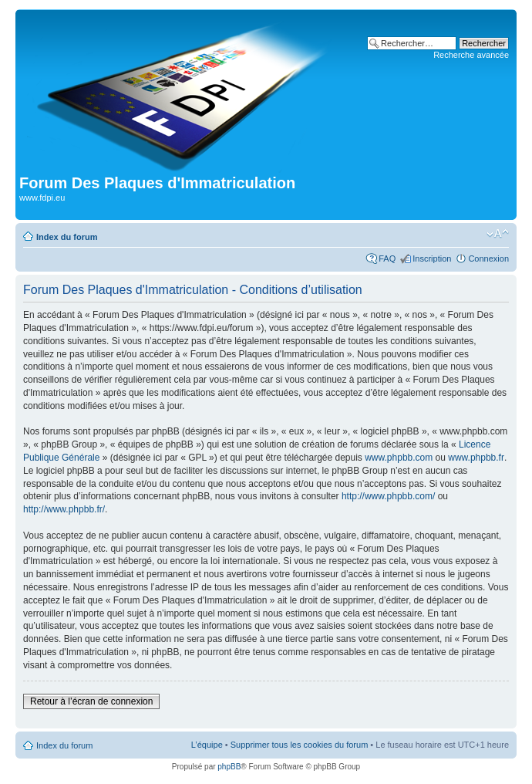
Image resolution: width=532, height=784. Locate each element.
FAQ (387, 259)
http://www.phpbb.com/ (388, 496)
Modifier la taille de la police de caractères (498, 234)
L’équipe (207, 745)
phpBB (229, 767)
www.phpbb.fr (476, 458)
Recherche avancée (471, 55)
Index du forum (67, 237)
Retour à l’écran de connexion (91, 701)
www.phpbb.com (399, 458)
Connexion (488, 259)
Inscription (432, 259)
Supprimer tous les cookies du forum (300, 745)
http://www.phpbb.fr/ (64, 509)
